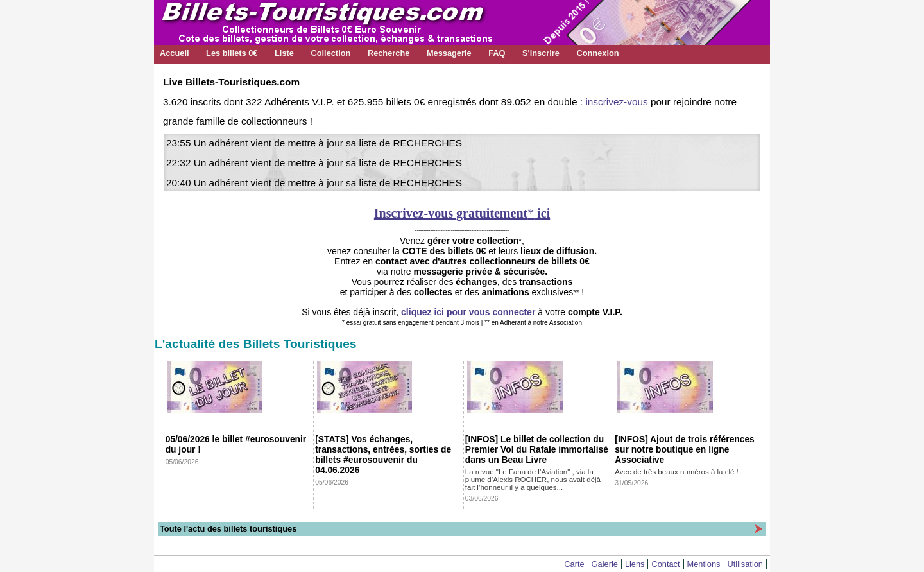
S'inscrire (541, 53)
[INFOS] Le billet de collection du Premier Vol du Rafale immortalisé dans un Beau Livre (537, 449)
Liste (284, 53)
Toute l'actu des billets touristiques (228, 529)
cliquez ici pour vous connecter (468, 312)
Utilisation (745, 564)
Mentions (704, 564)
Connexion (597, 53)
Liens (635, 564)
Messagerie (449, 53)
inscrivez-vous (616, 102)
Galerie (605, 564)
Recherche (389, 53)
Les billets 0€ (232, 53)
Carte (574, 564)
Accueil (175, 53)
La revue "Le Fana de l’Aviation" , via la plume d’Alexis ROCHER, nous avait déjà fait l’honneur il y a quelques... (533, 480)
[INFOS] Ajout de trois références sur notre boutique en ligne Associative (684, 449)
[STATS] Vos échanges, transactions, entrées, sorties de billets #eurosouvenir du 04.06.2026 (383, 455)
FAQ (497, 53)
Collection (330, 53)
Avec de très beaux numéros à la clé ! (676, 472)
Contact (665, 564)
